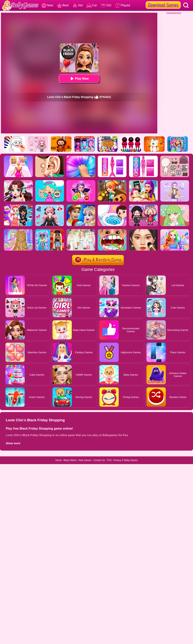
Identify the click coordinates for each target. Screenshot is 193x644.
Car (92, 5)
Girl (106, 5)
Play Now (79, 79)
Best (63, 5)
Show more (13, 443)
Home (58, 460)
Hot (77, 5)
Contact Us (99, 460)
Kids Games (85, 460)
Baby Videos (70, 460)
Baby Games (131, 460)
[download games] (163, 1)
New (47, 5)
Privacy (117, 460)
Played (122, 5)
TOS (109, 460)
